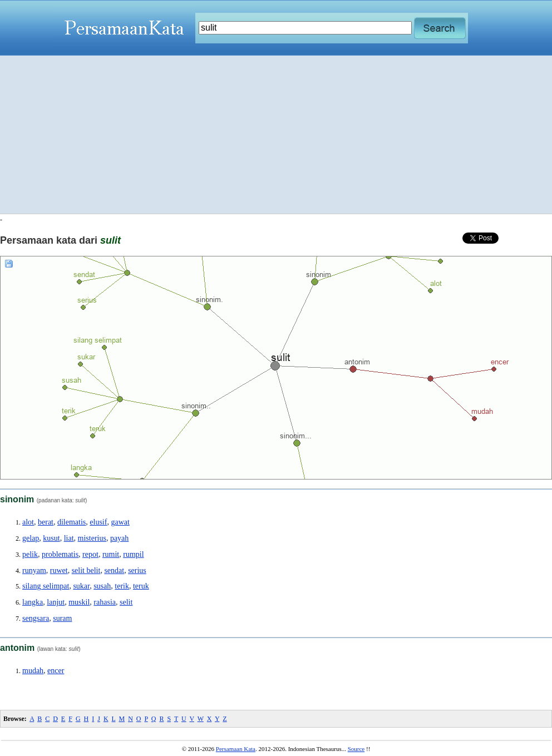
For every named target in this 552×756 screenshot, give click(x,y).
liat (69, 538)
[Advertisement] (276, 135)
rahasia (105, 602)
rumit (111, 554)
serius (137, 570)
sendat (114, 570)
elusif (98, 522)
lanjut (56, 602)
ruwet (59, 570)
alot (28, 522)
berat (46, 522)
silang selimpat (46, 586)
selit (126, 602)
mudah (33, 671)
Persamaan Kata (236, 749)
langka (33, 602)
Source (356, 749)
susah (102, 586)
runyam (34, 570)
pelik (30, 554)
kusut (51, 538)
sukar (81, 586)
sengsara (36, 618)
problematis (60, 554)
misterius (92, 538)
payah (119, 538)
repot (90, 554)
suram (62, 618)
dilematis (72, 522)
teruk (141, 586)
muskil (79, 602)
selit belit (86, 570)
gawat (120, 522)
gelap (31, 538)
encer (56, 671)
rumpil (133, 554)
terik (122, 586)
